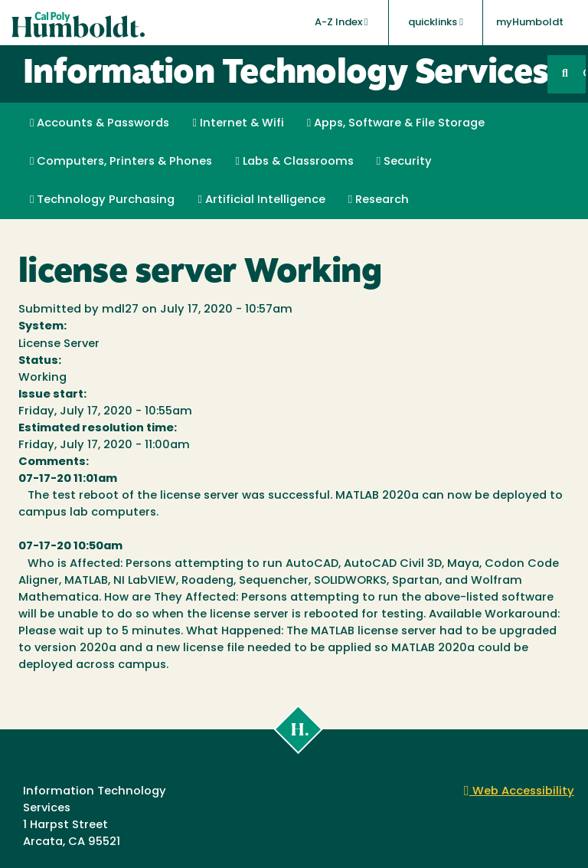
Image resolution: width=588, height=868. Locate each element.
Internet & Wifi (238, 123)
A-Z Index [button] (341, 22)
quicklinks (436, 22)
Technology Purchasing (102, 200)
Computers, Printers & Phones (121, 162)
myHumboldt (530, 23)
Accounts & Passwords (100, 123)
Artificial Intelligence (261, 200)
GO (584, 74)
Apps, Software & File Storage (396, 123)
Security (404, 162)
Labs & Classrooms (294, 162)
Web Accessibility (519, 792)
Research (379, 200)
